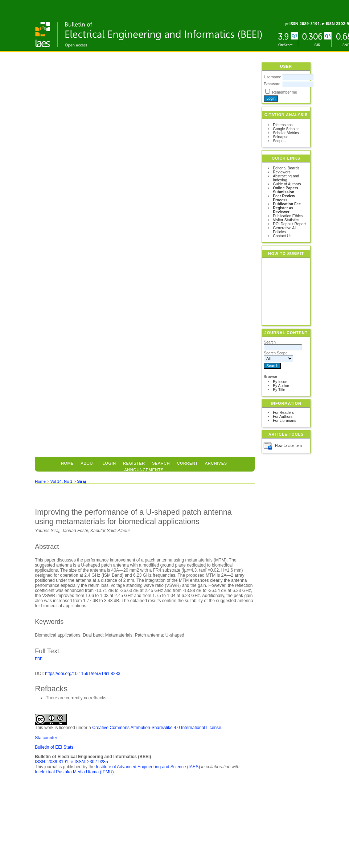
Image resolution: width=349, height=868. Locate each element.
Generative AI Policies (284, 230)
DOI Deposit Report (289, 224)
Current (188, 463)
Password (272, 84)
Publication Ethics (288, 216)
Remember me (285, 92)
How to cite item (288, 446)
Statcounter (46, 738)
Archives (216, 463)
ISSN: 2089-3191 (52, 762)
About (88, 463)
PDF (38, 659)
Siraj (81, 481)
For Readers (283, 413)
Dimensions (283, 125)
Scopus (279, 141)
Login (109, 463)
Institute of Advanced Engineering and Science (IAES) (148, 767)
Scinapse (281, 137)
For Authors (283, 417)
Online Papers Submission (286, 190)
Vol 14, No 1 (61, 481)
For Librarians (284, 421)
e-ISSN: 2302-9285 (89, 762)
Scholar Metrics (286, 133)
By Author (281, 386)
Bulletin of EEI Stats (54, 747)
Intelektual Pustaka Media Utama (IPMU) (74, 772)
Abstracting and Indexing (286, 178)
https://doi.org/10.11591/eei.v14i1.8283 (83, 674)
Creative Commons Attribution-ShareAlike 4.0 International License (157, 728)
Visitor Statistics (286, 220)
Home (67, 463)
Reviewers (282, 172)
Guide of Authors (287, 184)
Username (272, 77)
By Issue (280, 382)
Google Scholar (286, 129)
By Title (279, 390)
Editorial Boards (286, 168)
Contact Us (282, 236)
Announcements (144, 470)
